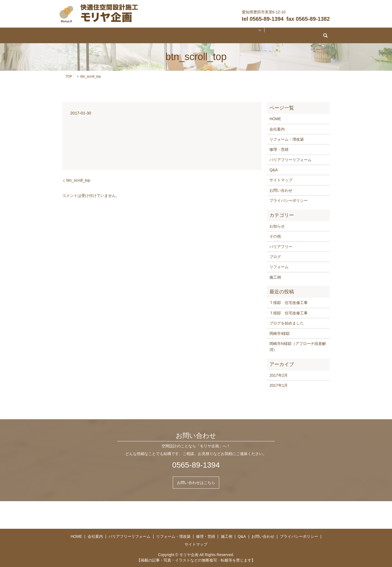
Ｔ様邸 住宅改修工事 (289, 303)
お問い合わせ (266, 36)
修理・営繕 (214, 36)
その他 (275, 236)
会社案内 (120, 36)
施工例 (232, 36)
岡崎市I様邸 (280, 333)
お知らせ (277, 226)
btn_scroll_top (78, 180)
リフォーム (279, 267)
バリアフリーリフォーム (150, 36)
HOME (104, 36)
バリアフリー (281, 247)
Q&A (248, 36)
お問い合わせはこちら (196, 483)
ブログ (275, 257)
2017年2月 (279, 375)
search (285, 36)
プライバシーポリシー (289, 200)
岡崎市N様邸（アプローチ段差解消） (298, 347)
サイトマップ (281, 180)
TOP (69, 76)
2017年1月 (279, 385)
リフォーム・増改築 (187, 36)
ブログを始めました (287, 323)
